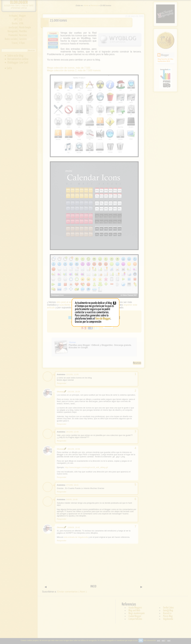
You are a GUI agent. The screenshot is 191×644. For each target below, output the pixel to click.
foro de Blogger (103, 319)
